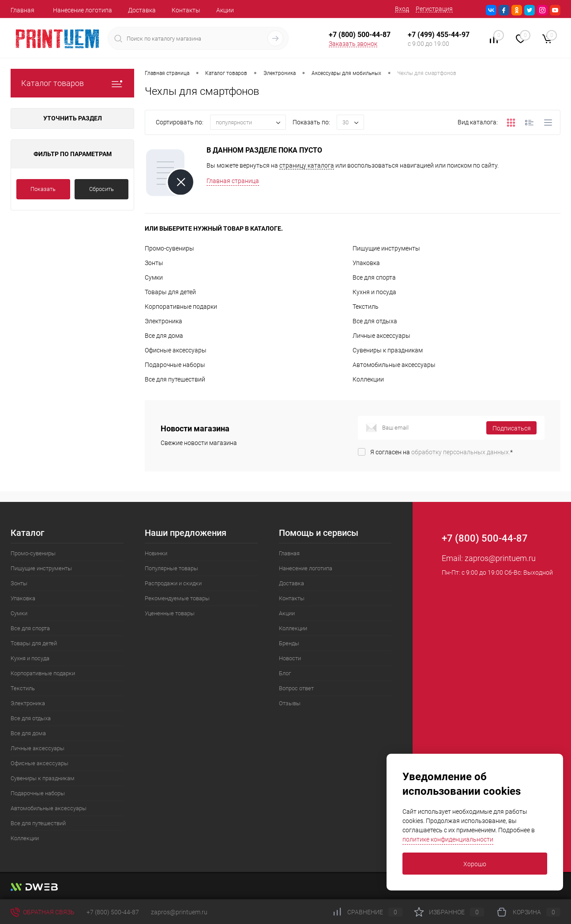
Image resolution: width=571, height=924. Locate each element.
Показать (43, 189)
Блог (285, 673)
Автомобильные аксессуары (394, 365)
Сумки (154, 277)
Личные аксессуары (381, 336)
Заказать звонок (353, 44)
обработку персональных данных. (461, 452)
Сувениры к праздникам (388, 350)
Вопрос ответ (296, 688)
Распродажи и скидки (173, 583)
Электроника (163, 321)
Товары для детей (170, 292)
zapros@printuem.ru (500, 558)
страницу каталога (307, 165)
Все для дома (164, 336)
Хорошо (475, 864)
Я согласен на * (441, 452)
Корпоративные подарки (181, 307)
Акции (225, 10)
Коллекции (368, 379)
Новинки (156, 553)
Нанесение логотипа (83, 10)
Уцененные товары (170, 613)
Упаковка (366, 263)
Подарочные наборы (175, 365)
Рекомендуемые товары (177, 598)
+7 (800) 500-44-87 (113, 912)
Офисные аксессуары (176, 350)
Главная (23, 10)
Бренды (289, 643)
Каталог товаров (72, 83)
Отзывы (290, 703)
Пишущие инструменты (386, 248)
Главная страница (233, 181)
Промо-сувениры (169, 248)
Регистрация (434, 9)
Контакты (186, 10)
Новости (290, 658)
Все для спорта (374, 277)
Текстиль (366, 307)
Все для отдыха (375, 321)
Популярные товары (171, 568)
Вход (402, 9)
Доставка (142, 10)
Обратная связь (43, 912)
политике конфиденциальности (448, 839)
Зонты (154, 263)
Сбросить (101, 189)
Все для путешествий (175, 379)
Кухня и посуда (374, 292)
